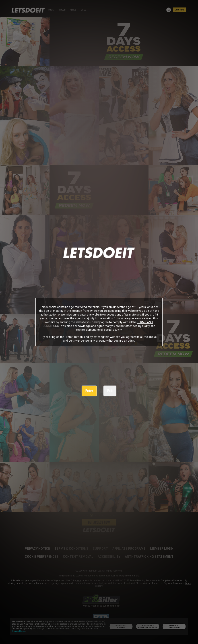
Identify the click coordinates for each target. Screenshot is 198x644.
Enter (89, 391)
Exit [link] (110, 391)
